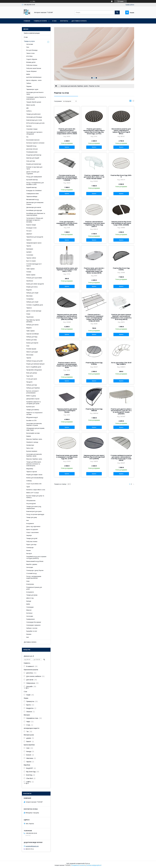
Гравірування (30, 619)
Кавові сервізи (31, 275)
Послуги (29, 231)
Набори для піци (32, 385)
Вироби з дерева (32, 564)
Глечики (29, 272)
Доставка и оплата (79, 21)
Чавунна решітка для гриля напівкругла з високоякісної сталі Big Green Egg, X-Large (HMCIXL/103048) (67, 317)
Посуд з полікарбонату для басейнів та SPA (35, 184)
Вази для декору (32, 373)
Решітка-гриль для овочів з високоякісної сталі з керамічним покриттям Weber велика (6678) (94, 271)
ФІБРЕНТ (29, 234)
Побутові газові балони (34, 68)
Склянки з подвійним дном (35, 305)
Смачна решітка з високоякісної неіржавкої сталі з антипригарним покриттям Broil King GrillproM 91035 (94, 318)
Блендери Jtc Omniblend (34, 191)
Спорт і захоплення (32, 532)
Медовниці (30, 469)
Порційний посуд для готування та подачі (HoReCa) (36, 557)
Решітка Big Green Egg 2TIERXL (94, 363)
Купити (67, 147)
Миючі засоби (31, 105)
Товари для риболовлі (33, 114)
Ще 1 (27, 688)
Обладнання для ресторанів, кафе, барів (35, 429)
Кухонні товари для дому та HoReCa (35, 497)
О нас (54, 21)
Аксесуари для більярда (34, 117)
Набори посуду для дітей (34, 361)
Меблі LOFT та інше (33, 493)
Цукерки (29, 252)
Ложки (28, 314)
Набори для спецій (32, 293)
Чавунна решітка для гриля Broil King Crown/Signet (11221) (67, 411)
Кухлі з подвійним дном (34, 367)
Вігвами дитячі (31, 62)
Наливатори (30, 445)
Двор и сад (30, 598)
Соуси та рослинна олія (34, 484)
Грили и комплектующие (32, 33)
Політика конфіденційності (94, 865)
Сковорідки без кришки (34, 622)
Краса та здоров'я (32, 529)
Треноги (29, 240)
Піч (27, 137)
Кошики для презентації (34, 164)
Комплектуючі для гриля (34, 511)
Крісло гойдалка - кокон (34, 80)
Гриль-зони (30, 448)
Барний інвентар (31, 187)
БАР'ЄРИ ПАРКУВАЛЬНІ (34, 77)
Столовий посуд (31, 573)
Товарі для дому (32, 517)
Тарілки (29, 246)
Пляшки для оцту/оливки (34, 278)
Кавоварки (30, 249)
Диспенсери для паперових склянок (35, 203)
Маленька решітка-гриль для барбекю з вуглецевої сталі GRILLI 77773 (67, 270)
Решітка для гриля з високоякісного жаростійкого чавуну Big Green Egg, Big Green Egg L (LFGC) (94, 131)
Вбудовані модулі (32, 417)
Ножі (28, 346)
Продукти (29, 382)
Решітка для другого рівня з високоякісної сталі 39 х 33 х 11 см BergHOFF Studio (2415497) (121, 411)
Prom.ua (87, 864)
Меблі (28, 74)
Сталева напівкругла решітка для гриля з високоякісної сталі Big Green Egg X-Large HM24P (121, 458)
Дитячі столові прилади (34, 311)
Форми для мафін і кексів (34, 475)
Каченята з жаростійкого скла (36, 490)
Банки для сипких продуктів (35, 284)
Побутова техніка (32, 65)
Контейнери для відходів (34, 210)
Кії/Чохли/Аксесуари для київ (35, 123)
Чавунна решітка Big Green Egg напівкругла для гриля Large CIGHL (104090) (121, 223)
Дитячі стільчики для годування (33, 173)
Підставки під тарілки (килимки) (33, 321)
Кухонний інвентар (32, 180)
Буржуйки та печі (32, 631)
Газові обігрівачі (31, 71)
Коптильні (29, 613)
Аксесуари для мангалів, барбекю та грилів (34, 424)
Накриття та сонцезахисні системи (34, 414)
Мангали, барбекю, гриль (34, 439)
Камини (29, 436)
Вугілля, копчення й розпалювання (32, 392)
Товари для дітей (32, 538)
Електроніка (30, 584)
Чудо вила (30, 376)
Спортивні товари (32, 129)
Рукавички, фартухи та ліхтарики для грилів (33, 403)
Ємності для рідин (32, 352)
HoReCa (29, 111)
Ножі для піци (31, 161)
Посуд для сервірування (34, 177)
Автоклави (30, 44)
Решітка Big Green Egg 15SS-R (121, 176)
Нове (28, 581)
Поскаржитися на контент (78, 865)
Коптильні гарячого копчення (35, 143)
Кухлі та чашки (31, 261)
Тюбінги (29, 83)
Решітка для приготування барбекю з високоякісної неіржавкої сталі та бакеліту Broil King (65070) (121, 317)
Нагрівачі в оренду (32, 442)
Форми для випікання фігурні (35, 364)
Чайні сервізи (30, 269)
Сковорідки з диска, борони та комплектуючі (36, 98)
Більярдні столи (31, 228)
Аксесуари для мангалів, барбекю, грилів (74, 86)
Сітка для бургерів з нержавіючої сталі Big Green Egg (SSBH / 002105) (67, 223)
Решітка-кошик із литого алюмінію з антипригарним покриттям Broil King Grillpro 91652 (67, 365)
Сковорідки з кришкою (33, 625)
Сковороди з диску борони (35, 570)
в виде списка (133, 101)
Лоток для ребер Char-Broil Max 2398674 (121, 363)
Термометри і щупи (32, 89)
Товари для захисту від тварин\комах (34, 507)
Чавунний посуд (31, 146)
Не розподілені (31, 504)
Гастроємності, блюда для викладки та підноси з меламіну (35, 220)
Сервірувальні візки (32, 194)
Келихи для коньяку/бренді (35, 478)
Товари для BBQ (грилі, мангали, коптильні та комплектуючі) (34, 464)
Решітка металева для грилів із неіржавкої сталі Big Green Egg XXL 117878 (67, 457)
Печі (28, 47)
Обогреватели (31, 501)
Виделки (29, 290)
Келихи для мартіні (32, 343)
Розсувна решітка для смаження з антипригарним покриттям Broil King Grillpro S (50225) (67, 178)
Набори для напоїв (32, 325)
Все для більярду (32, 50)
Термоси (29, 308)
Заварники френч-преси (34, 243)
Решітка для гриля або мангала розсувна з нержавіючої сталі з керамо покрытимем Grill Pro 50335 (67, 131)
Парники (29, 86)
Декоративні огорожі (33, 399)
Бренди (29, 601)
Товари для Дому (32, 595)
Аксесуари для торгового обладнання (34, 133)
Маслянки (29, 296)
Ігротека (29, 126)
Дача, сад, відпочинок (33, 526)
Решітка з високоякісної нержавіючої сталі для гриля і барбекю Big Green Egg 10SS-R (94, 224)
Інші (28, 520)
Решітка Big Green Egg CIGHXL (121, 269)
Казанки (29, 634)
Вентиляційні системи (33, 433)
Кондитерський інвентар (34, 155)
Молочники (30, 355)
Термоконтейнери (32, 197)
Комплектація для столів (34, 120)
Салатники (30, 255)
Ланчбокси (30, 281)
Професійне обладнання (34, 370)
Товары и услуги (40, 21)
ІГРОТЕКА (29, 56)
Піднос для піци (31, 544)
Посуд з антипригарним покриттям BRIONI (34, 577)
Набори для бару (32, 337)
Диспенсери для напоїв (34, 207)
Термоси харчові (32, 472)
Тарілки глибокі (31, 258)
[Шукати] (117, 12)
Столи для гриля (32, 379)
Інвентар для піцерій (33, 158)
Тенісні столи (30, 53)
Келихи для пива (32, 340)
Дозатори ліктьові (32, 149)
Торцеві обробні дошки (34, 102)
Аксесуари (30, 567)
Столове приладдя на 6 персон (34, 265)
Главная (27, 21)
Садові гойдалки (32, 59)
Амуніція (29, 535)
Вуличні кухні (30, 407)
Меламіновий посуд (33, 200)
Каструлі (29, 553)
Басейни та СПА (31, 420)
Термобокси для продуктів (35, 237)
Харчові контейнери (33, 334)
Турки (28, 487)
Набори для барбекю (33, 388)
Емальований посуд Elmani (35, 561)
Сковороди (30, 547)
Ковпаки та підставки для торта (34, 168)
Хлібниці (29, 481)
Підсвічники (30, 317)
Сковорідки (30, 607)
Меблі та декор (31, 396)
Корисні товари (31, 225)
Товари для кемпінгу (33, 410)
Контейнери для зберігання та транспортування (36, 214)
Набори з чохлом (32, 628)
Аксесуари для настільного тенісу (35, 93)
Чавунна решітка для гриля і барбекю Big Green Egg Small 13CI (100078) (94, 457)
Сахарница (30, 299)
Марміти (29, 328)
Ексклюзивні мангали (33, 140)
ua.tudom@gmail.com (32, 846)
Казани (29, 550)
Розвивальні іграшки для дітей (34, 588)
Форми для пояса (32, 287)
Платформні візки (32, 152)
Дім (27, 108)
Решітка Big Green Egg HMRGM (94, 410)
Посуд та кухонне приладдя (35, 514)
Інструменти (30, 523)
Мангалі (29, 610)
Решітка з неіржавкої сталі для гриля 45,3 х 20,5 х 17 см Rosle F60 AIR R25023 (94, 177)
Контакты (64, 21)
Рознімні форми (31, 349)
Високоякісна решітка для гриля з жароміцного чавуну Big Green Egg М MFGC (121, 131)
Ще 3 (27, 783)
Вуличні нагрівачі (32, 451)
